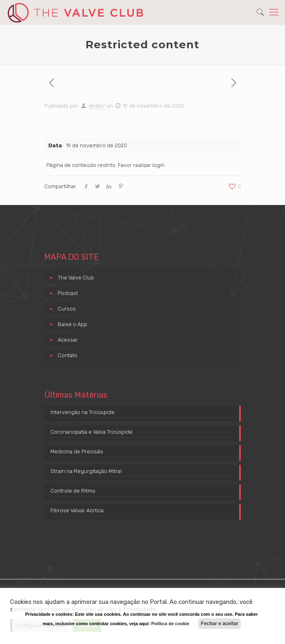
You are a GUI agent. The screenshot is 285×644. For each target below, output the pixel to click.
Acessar (68, 340)
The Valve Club (76, 278)
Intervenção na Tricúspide (83, 412)
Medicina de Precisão (77, 451)
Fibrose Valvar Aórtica (77, 510)
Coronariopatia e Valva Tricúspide (92, 432)
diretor (97, 106)
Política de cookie (170, 624)
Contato (68, 355)
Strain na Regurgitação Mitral (86, 471)
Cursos (67, 309)
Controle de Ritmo (73, 491)
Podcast (68, 293)
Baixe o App (72, 324)
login (158, 165)
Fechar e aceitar (220, 624)
